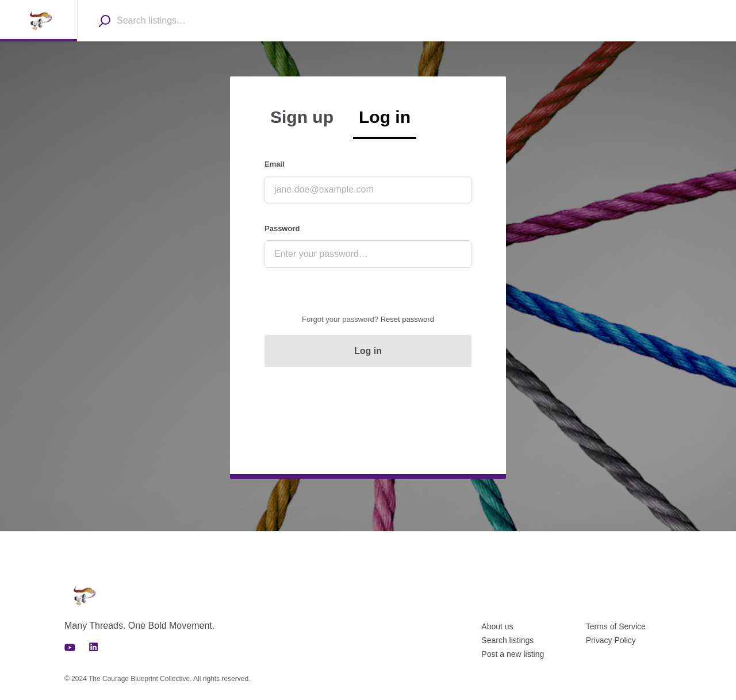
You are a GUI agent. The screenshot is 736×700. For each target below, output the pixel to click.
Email (275, 164)
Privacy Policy (611, 640)
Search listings (507, 640)
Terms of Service (616, 626)
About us (497, 626)
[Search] (104, 21)
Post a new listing (513, 654)
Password (282, 228)
